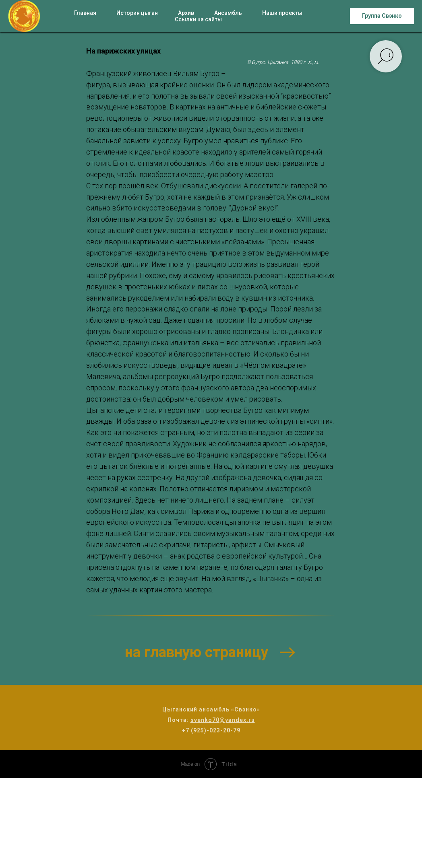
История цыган (137, 13)
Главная (85, 13)
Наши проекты (282, 13)
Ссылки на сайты (198, 19)
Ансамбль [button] (228, 13)
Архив (186, 13)
